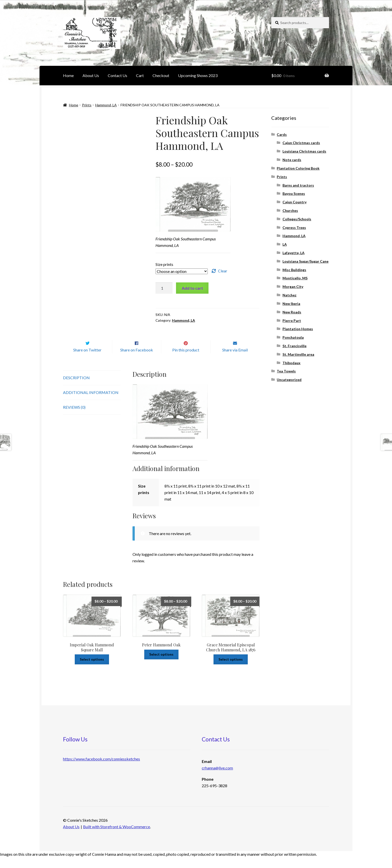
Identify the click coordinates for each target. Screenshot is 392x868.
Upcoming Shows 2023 (198, 75)
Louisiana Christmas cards (304, 151)
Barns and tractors (298, 185)
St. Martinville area (298, 354)
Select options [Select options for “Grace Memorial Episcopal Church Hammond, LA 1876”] (231, 670)
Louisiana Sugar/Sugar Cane (305, 261)
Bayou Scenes (294, 193)
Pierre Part (292, 321)
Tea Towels (286, 371)
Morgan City (293, 287)
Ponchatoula (293, 337)
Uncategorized (289, 380)
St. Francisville (294, 346)
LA (285, 244)
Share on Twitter (87, 360)
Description (76, 388)
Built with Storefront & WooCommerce (116, 837)
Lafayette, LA (293, 253)
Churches (290, 210)
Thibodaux (291, 363)
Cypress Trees (294, 228)
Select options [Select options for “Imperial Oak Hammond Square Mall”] (92, 670)
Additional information (91, 403)
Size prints (164, 264)
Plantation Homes (298, 329)
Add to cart (192, 288)
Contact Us (117, 75)
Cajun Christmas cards (301, 143)
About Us (91, 75)
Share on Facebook (137, 360)
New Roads (292, 312)
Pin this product (186, 360)
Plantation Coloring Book (298, 168)
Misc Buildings (294, 270)
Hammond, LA (106, 105)
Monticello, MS (295, 278)
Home (68, 75)
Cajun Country (294, 202)
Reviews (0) (74, 418)
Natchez (289, 295)
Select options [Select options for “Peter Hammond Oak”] (161, 665)
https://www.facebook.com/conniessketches (101, 769)
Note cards (292, 160)
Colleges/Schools (297, 219)
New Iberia (291, 304)
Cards (282, 134)
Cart (140, 75)
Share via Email (235, 360)
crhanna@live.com (217, 778)
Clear (223, 271)
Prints (87, 105)
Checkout (161, 75)
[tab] (92, 388)
